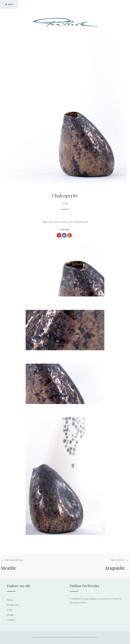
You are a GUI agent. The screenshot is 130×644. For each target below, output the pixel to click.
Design (10, 615)
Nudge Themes (90, 637)
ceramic (63, 222)
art (51, 222)
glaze (81, 222)
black (56, 222)
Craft (65, 203)
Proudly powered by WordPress (47, 637)
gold (86, 222)
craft (75, 222)
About (10, 600)
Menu (9, 4)
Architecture (13, 605)
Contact (11, 620)
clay (70, 222)
